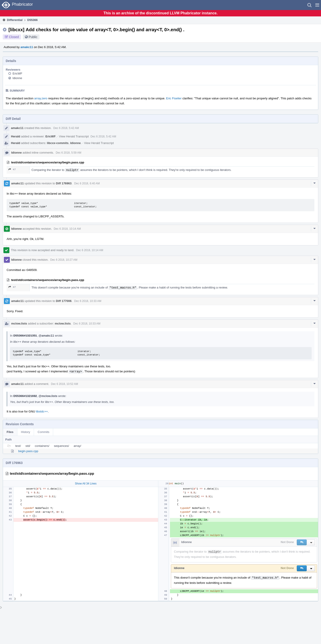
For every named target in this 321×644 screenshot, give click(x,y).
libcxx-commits (58, 143)
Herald (16, 136)
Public (33, 37)
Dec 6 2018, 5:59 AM (68, 153)
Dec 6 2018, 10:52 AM (64, 384)
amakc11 (27, 47)
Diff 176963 (64, 183)
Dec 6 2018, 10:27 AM (64, 260)
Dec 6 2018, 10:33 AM (88, 301)
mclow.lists (19, 323)
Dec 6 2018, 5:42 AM (66, 128)
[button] (317, 5)
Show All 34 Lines (86, 484)
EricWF (17, 73)
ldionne (17, 78)
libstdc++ (42, 411)
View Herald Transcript (74, 136)
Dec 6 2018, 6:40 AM (87, 183)
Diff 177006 (64, 301)
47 (12, 169)
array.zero (41, 98)
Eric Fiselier (174, 98)
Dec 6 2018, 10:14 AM (67, 229)
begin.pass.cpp (28, 451)
